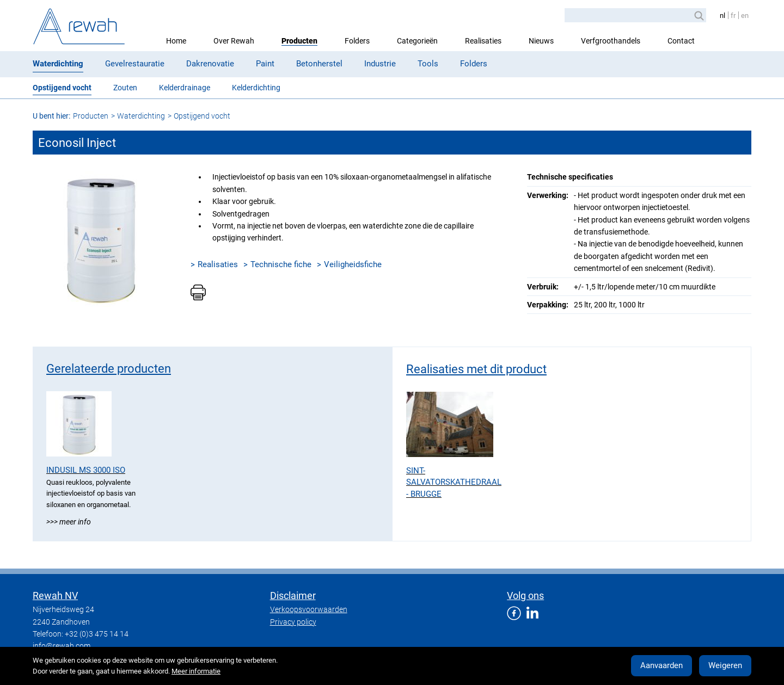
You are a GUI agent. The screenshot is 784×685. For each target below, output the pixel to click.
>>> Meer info (69, 522)
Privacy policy (293, 622)
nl (722, 16)
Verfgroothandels (611, 41)
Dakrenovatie (210, 64)
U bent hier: (51, 116)
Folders (357, 41)
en (745, 16)
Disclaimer (293, 595)
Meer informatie (196, 671)
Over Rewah (234, 41)
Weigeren (725, 665)
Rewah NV (55, 595)
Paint (265, 64)
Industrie (380, 64)
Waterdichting (58, 64)
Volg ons (525, 595)
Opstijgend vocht (62, 88)
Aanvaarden (661, 665)
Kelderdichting (256, 88)
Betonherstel (319, 64)
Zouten (125, 88)
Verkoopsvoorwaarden (309, 609)
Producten (299, 41)
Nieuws (541, 41)
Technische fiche (281, 264)
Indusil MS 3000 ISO (86, 470)
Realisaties (483, 41)
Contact (681, 41)
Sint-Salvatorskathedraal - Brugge (454, 482)
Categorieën (417, 41)
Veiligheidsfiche (353, 264)
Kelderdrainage (185, 88)
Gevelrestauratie (135, 64)
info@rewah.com (62, 646)
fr (733, 16)
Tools (428, 64)
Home (176, 41)
